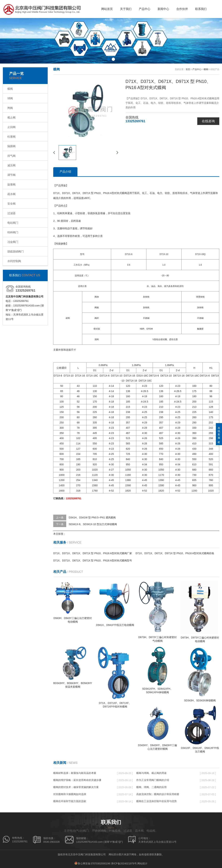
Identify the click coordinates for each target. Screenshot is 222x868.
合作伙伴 (182, 9)
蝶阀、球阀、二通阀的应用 (151, 787)
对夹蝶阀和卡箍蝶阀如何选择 (70, 794)
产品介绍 (65, 172)
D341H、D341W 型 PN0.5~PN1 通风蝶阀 (92, 518)
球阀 (10, 98)
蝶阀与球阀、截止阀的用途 (151, 773)
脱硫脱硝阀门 (16, 251)
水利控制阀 (14, 261)
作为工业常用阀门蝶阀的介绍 (153, 780)
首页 (188, 69)
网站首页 (107, 9)
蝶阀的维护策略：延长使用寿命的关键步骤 (77, 780)
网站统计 (142, 863)
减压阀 (11, 165)
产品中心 (145, 9)
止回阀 (11, 127)
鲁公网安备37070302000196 (94, 863)
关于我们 (126, 9)
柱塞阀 (11, 137)
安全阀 (11, 204)
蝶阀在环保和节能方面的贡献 (70, 801)
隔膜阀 (11, 146)
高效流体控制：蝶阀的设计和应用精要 (158, 794)
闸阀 (10, 108)
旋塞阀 (11, 184)
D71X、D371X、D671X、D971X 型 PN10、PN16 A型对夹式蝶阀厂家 (93, 553)
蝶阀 (10, 89)
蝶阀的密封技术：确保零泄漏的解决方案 (76, 787)
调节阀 (11, 175)
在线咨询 (208, 121)
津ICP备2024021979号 (124, 863)
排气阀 (11, 156)
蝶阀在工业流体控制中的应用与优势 (156, 801)
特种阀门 (13, 232)
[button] (109, 59)
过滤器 (11, 213)
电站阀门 (13, 223)
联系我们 (201, 9)
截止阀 (11, 117)
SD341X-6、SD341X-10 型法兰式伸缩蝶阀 (93, 524)
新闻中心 (163, 9)
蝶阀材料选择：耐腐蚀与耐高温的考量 (75, 773)
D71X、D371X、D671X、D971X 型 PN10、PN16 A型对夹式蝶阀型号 (93, 560)
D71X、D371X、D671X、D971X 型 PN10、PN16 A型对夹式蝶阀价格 (175, 553)
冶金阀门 (13, 242)
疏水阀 (11, 194)
